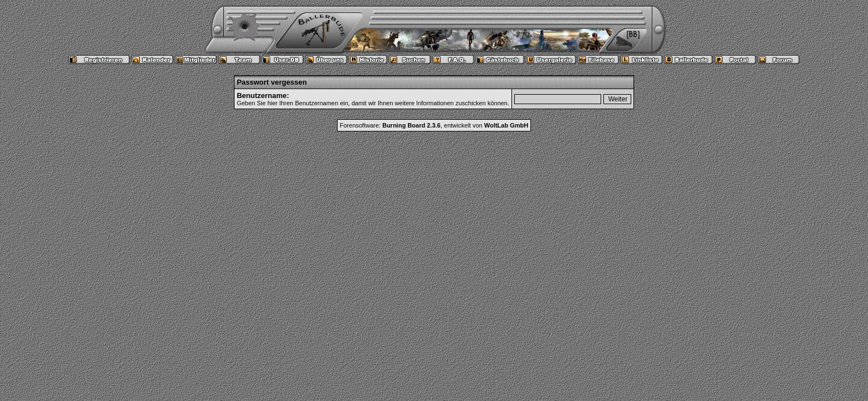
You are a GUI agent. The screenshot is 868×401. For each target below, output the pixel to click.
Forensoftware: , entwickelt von (434, 125)
